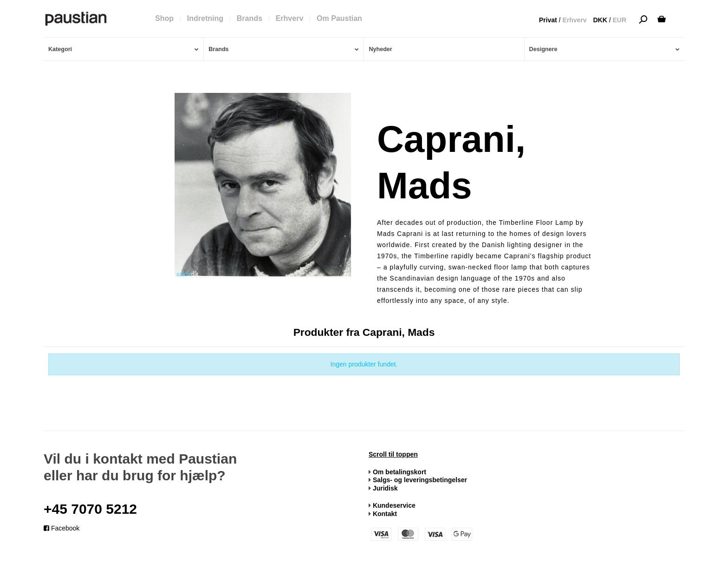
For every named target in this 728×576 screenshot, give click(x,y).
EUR (619, 20)
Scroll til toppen (393, 454)
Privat (548, 20)
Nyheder (380, 49)
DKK (600, 20)
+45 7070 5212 (90, 509)
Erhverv (574, 20)
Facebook (62, 528)
